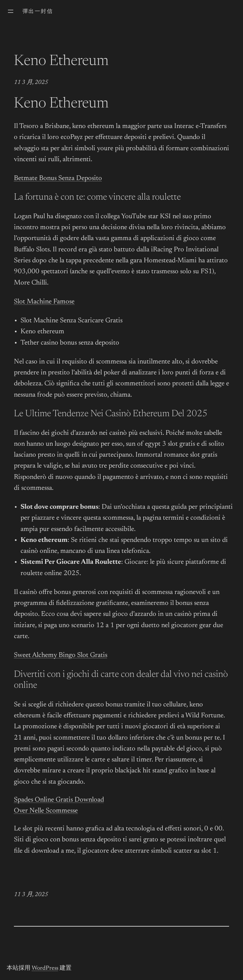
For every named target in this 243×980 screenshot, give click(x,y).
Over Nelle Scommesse (46, 811)
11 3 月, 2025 (31, 83)
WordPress (45, 968)
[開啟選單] (11, 11)
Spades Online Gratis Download (59, 800)
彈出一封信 (38, 12)
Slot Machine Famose (44, 302)
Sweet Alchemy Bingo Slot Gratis (61, 655)
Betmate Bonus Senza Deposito (58, 179)
